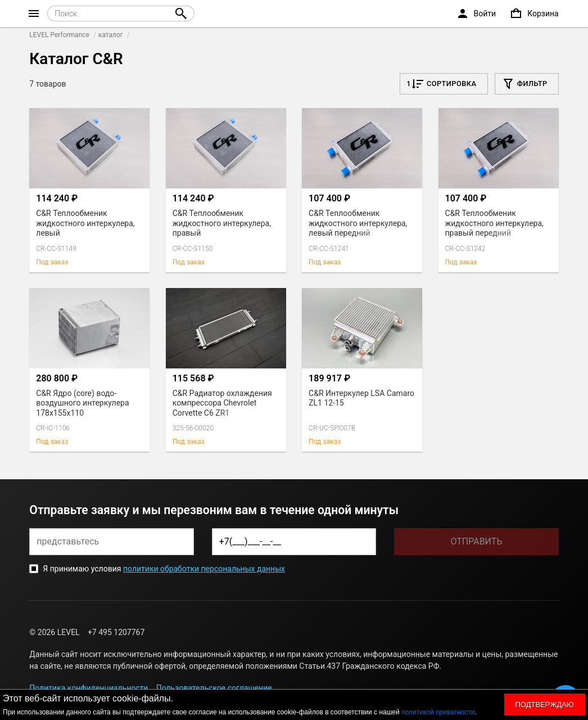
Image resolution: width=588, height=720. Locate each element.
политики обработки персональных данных (204, 569)
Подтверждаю (545, 705)
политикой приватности (438, 712)
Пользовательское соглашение (214, 688)
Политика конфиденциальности (89, 688)
